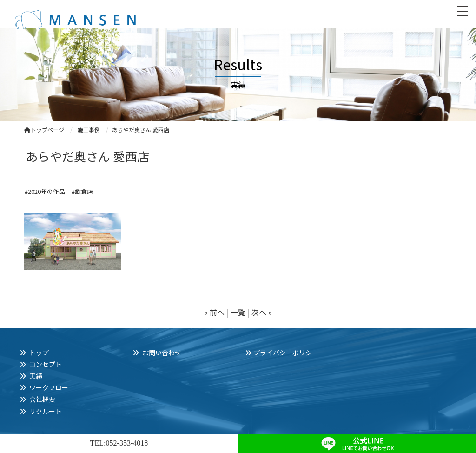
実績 (36, 376)
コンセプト (46, 364)
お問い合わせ (162, 353)
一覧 (238, 312)
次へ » (262, 312)
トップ (39, 353)
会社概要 (42, 399)
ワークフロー (49, 387)
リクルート (46, 411)
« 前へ (214, 312)
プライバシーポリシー (286, 353)
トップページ (44, 130)
